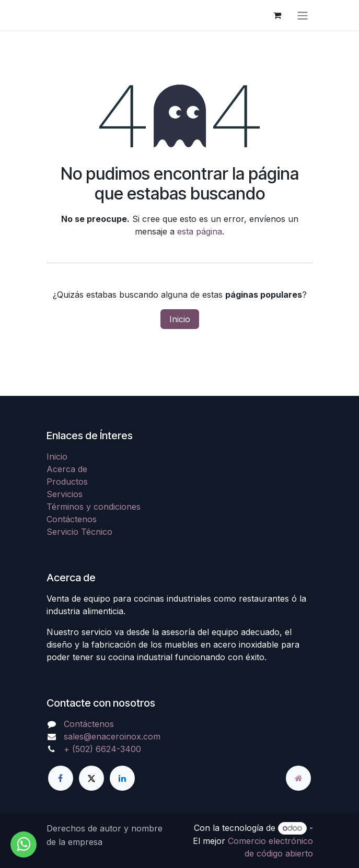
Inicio (180, 319)
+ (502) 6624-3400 (102, 749)
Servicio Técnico (79, 532)
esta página (200, 231)
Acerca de (67, 469)
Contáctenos (72, 519)
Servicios (65, 494)
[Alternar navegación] (303, 15)
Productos (67, 482)
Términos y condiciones (94, 507)
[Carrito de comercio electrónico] (277, 15)
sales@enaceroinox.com (112, 736)
